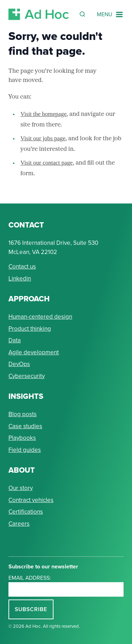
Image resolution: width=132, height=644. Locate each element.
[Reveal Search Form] (82, 14)
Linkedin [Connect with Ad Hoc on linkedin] (20, 279)
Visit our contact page (47, 163)
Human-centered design (40, 317)
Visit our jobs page (43, 138)
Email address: (30, 578)
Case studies (25, 426)
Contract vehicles (31, 500)
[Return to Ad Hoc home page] (39, 14)
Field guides (25, 450)
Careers (19, 524)
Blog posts (23, 414)
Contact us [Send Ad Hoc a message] (22, 267)
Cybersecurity (27, 376)
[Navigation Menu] (110, 14)
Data (15, 340)
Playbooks (22, 438)
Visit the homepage (43, 114)
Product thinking (30, 329)
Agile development (34, 352)
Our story (21, 488)
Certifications (26, 512)
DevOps (19, 364)
